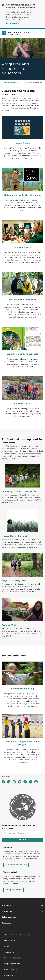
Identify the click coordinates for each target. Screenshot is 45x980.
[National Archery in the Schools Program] (22, 731)
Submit (23, 840)
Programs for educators (33, 82)
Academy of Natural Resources (19, 491)
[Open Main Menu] (42, 33)
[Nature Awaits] (22, 131)
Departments (10, 975)
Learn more (13, 24)
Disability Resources (12, 958)
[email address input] (22, 833)
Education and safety (12, 82)
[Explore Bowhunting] (22, 676)
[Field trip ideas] (22, 391)
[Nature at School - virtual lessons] (22, 183)
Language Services (12, 964)
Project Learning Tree (14, 581)
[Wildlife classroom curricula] (22, 342)
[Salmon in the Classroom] (22, 287)
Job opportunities (13, 890)
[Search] (38, 33)
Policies (7, 946)
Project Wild (9, 625)
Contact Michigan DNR (16, 865)
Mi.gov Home (10, 940)
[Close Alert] (42, 5)
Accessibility (9, 952)
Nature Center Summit (14, 536)
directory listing (24, 851)
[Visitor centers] (22, 235)
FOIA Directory (10, 970)
